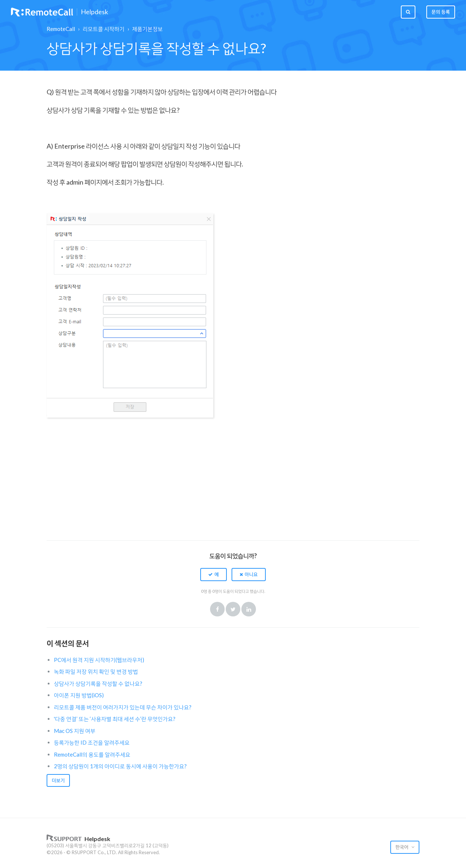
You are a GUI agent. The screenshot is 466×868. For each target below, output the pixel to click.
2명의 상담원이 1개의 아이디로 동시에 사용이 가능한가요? (120, 766)
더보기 (58, 780)
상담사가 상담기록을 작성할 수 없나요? (98, 683)
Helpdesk (94, 12)
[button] (214, 575)
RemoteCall (61, 29)
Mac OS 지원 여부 (75, 731)
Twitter (233, 609)
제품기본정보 (147, 29)
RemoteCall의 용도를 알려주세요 (92, 754)
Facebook (217, 609)
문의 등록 (441, 12)
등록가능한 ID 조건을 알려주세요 (92, 742)
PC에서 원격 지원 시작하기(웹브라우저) (99, 660)
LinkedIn (249, 609)
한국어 (402, 847)
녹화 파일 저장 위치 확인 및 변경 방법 (96, 671)
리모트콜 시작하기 (104, 29)
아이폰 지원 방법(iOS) (79, 695)
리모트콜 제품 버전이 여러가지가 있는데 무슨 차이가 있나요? (123, 707)
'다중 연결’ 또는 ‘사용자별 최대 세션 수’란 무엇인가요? (115, 719)
